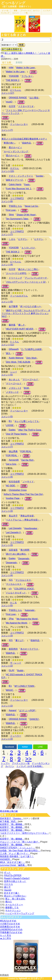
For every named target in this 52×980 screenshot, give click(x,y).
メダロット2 (15, 388)
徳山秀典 (13, 451)
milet (11, 67)
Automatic (30, 610)
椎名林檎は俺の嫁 (9, 811)
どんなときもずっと (16, 593)
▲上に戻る (6, 938)
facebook (9, 747)
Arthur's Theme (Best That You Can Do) (23, 494)
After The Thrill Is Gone (30, 430)
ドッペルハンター (19, 124)
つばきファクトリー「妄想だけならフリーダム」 (24, 833)
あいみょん (14, 379)
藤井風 (12, 325)
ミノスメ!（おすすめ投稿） (30, 766)
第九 (8, 353)
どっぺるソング (13, 3)
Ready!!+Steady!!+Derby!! (17, 878)
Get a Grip (11, 464)
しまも (12, 239)
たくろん (15, 342)
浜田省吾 (13, 550)
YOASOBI (14, 76)
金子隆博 (13, 306)
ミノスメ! (47, 11)
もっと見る (6, 935)
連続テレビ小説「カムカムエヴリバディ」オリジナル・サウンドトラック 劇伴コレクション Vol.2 (26, 313)
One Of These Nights (16, 434)
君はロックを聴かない (15, 896)
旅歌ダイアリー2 (14, 180)
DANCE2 (34, 719)
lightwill (23, 978)
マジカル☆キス (23, 580)
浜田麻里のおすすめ (10, 927)
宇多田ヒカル (15, 206)
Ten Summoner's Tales (17, 219)
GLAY (12, 670)
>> (28, 759)
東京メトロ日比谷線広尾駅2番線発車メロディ (24, 139)
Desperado (24, 559)
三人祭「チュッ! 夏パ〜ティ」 (15, 854)
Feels (27, 185)
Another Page (13, 498)
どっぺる (5, 12)
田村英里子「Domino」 (12, 818)
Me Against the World (27, 619)
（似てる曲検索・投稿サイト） (17, 6)
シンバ (13, 372)
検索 (21, 45)
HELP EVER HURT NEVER (20, 329)
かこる (13, 603)
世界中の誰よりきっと (15, 881)
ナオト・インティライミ (21, 176)
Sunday (40, 176)
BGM (26, 388)
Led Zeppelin (15, 528)
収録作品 (26, 143)
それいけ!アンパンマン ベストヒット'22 (26, 282)
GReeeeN (14, 349)
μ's (10, 589)
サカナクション (13, 910)
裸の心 (9, 902)
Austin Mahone (16, 358)
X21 (11, 580)
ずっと (7, 873)
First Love (11, 210)
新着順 (19, 62)
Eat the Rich (28, 460)
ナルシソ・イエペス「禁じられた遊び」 (20, 842)
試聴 (33, 72)
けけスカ (8, 884)
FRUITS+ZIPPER (13, 875)
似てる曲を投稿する (12, 49)
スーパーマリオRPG (16, 273)
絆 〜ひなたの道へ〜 (31, 306)
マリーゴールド (30, 379)
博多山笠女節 (27, 516)
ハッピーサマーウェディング (20, 913)
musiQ (9, 102)
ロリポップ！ (37, 978)
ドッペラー (16, 736)
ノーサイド (28, 482)
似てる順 (7, 62)
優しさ (21, 325)
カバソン (36, 11)
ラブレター (27, 76)
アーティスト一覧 (21, 763)
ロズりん (15, 168)
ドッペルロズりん (19, 296)
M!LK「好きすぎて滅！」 (13, 862)
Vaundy (8, 890)
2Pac (11, 619)
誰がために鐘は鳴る (16, 554)
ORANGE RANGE (18, 98)
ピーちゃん (16, 90)
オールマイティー (14, 905)
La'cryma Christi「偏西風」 (13, 865)
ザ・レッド (16, 663)
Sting (11, 215)
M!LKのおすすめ (8, 921)
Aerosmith (14, 460)
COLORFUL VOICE (24, 589)
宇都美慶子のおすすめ (11, 932)
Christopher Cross (18, 490)
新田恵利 (13, 649)
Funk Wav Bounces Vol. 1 (19, 189)
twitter (25, 747)
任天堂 (12, 106)
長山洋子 (13, 516)
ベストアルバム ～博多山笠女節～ (23, 520)
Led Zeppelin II (13, 532)
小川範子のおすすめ (10, 924)
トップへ (5, 763)
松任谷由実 (14, 482)
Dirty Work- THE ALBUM (18, 362)
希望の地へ (9, 143)
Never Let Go (31, 206)
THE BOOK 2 (13, 80)
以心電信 (34, 98)
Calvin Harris (15, 184)
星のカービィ (15, 147)
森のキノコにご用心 (28, 269)
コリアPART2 (17, 198)
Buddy (20, 671)
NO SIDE (11, 486)
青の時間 (25, 550)
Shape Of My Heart (26, 215)
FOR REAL (26, 451)
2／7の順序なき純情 (31, 349)
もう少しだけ (28, 248)
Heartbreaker (31, 528)
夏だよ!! (19, 640)
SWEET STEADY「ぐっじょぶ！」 (18, 848)
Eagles (12, 430)
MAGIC (10, 690)
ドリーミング (15, 278)
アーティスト (26, 12)
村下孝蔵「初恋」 (9, 821)
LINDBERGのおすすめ (11, 929)
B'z (10, 421)
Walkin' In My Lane (26, 68)
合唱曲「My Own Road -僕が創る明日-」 (20, 851)
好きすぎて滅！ (12, 893)
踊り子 (7, 887)
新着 (16, 12)
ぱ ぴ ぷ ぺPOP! (27, 711)
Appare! (13, 710)
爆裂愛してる (12, 908)
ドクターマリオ (26, 106)
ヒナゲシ (23, 239)
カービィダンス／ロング (16, 152)
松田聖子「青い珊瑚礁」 (12, 824)
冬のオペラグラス (29, 649)
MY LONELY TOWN (24, 686)
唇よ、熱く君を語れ (15, 899)
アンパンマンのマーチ (36, 278)
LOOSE (10, 425)
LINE (40, 747)
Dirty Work (31, 358)
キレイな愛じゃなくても (27, 421)
